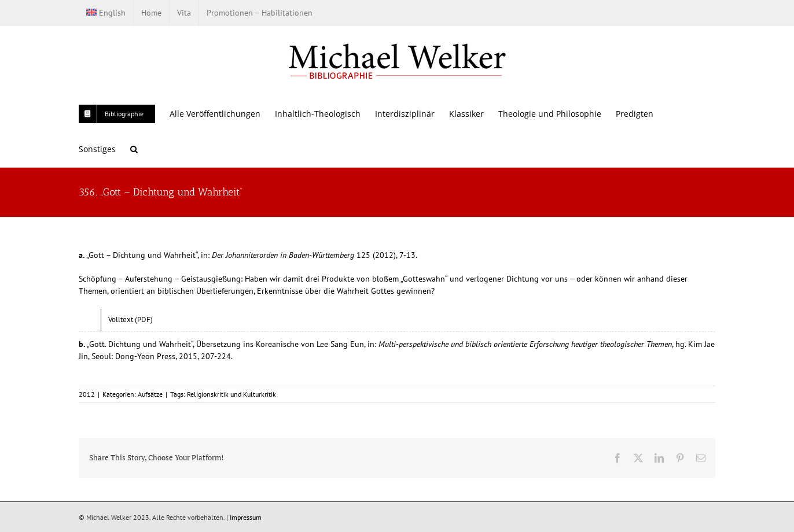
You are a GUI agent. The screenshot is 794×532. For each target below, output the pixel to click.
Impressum (246, 517)
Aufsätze (150, 394)
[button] (134, 149)
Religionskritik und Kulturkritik (231, 394)
